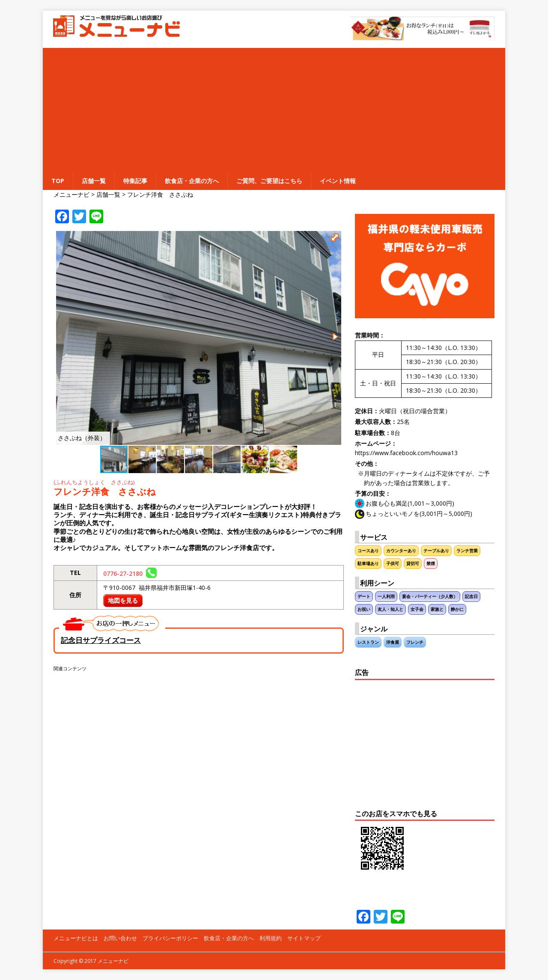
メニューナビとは (76, 938)
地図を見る (123, 600)
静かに (457, 609)
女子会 (417, 609)
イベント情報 (338, 181)
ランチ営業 (467, 551)
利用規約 (271, 938)
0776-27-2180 (130, 573)
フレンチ (415, 642)
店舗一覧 (94, 181)
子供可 (393, 564)
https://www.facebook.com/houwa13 (406, 453)
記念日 (471, 597)
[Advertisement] (274, 108)
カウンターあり (401, 551)
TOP (58, 181)
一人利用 (386, 597)
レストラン (368, 642)
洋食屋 (393, 642)
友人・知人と (390, 609)
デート (364, 597)
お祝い (364, 609)
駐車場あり (368, 564)
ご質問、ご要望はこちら (269, 181)
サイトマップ (304, 938)
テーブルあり (436, 551)
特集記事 (135, 181)
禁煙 (431, 564)
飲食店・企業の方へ (192, 181)
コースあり (368, 551)
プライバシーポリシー (170, 938)
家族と (437, 609)
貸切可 (413, 564)
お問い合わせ (120, 938)
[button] (336, 239)
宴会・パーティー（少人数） (430, 597)
